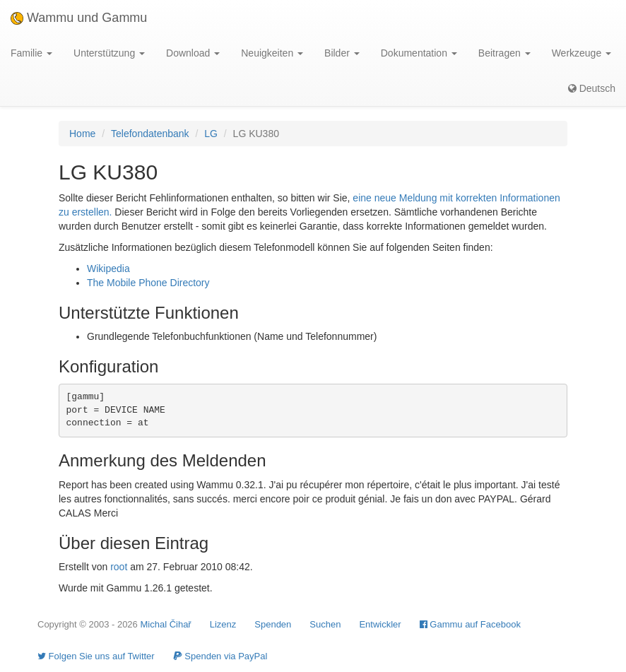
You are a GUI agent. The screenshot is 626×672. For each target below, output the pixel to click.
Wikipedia (108, 269)
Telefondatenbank (150, 134)
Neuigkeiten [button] (272, 53)
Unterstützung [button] (109, 53)
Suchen (325, 624)
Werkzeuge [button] (581, 53)
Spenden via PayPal (220, 656)
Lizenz (223, 624)
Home (82, 134)
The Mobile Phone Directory (148, 283)
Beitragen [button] (504, 53)
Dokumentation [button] (419, 53)
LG (211, 134)
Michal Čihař (165, 624)
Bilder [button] (342, 53)
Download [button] (193, 53)
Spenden (273, 624)
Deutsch (592, 88)
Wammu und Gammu (79, 18)
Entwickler (380, 624)
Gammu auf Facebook (470, 624)
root (119, 567)
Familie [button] (31, 53)
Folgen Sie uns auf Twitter (96, 656)
